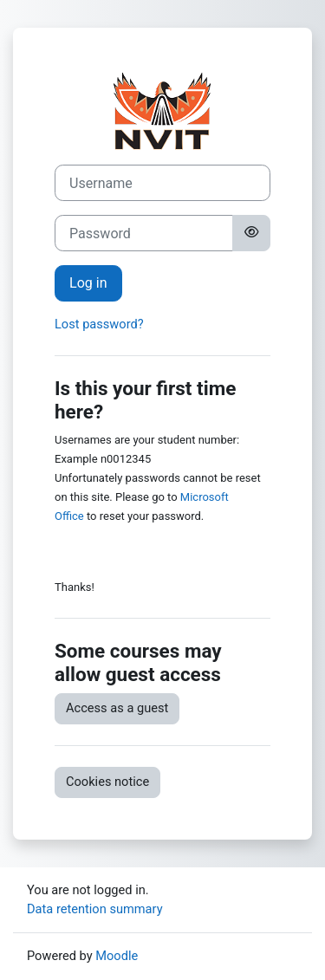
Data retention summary (95, 909)
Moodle (117, 956)
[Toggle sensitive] (251, 233)
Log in (88, 283)
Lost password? (99, 324)
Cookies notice (107, 782)
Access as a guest (117, 708)
